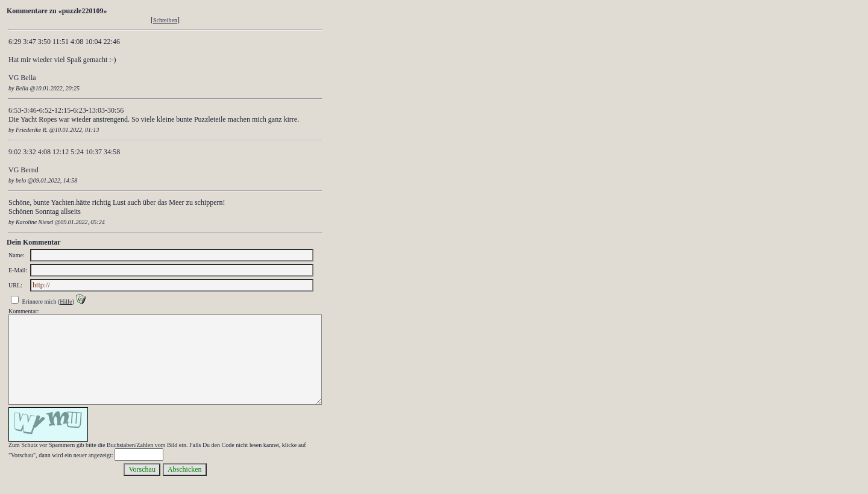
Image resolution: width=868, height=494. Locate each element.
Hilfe (66, 302)
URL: (15, 285)
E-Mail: (18, 270)
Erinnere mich (39, 302)
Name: (17, 255)
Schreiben (165, 20)
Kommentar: (24, 311)
